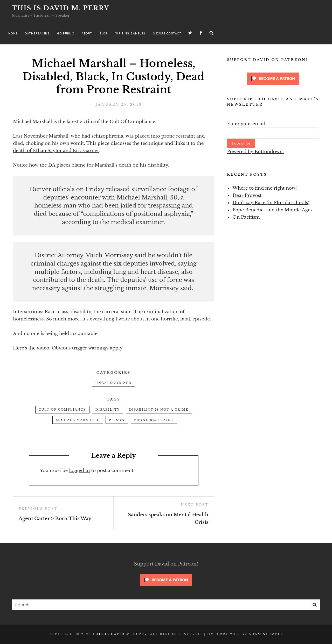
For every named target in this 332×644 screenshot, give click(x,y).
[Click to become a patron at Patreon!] (273, 78)
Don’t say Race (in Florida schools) (271, 203)
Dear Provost (247, 195)
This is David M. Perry (60, 8)
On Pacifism (246, 217)
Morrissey (119, 255)
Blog (104, 34)
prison (117, 420)
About (87, 34)
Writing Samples (130, 34)
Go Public (66, 34)
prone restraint (154, 420)
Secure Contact (167, 34)
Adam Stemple (266, 634)
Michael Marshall (78, 420)
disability (108, 410)
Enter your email (246, 124)
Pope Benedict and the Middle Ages (272, 210)
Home (13, 34)
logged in (79, 471)
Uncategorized (113, 383)
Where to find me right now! (265, 188)
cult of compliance (62, 410)
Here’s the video (31, 348)
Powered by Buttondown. (255, 152)
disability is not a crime (159, 410)
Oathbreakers (37, 34)
